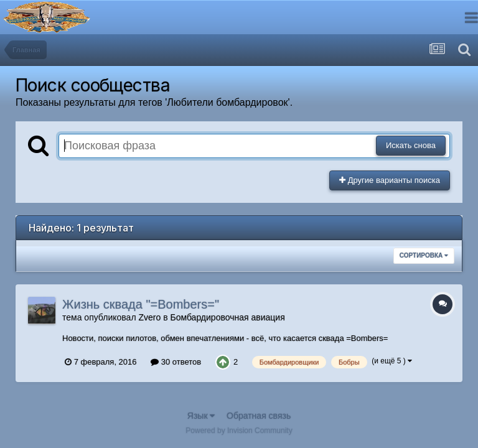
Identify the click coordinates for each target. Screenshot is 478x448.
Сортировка (424, 255)
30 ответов (176, 362)
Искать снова (411, 145)
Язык (201, 416)
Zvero (149, 317)
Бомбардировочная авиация (227, 317)
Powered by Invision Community (239, 431)
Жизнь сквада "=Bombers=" (141, 304)
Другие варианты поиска (390, 180)
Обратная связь (259, 416)
